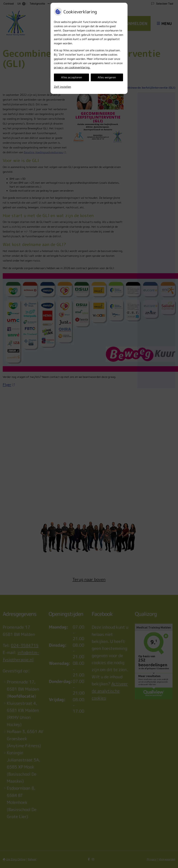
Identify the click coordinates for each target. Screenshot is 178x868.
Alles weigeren (107, 77)
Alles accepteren (72, 77)
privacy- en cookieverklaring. (72, 67)
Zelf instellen (62, 87)
